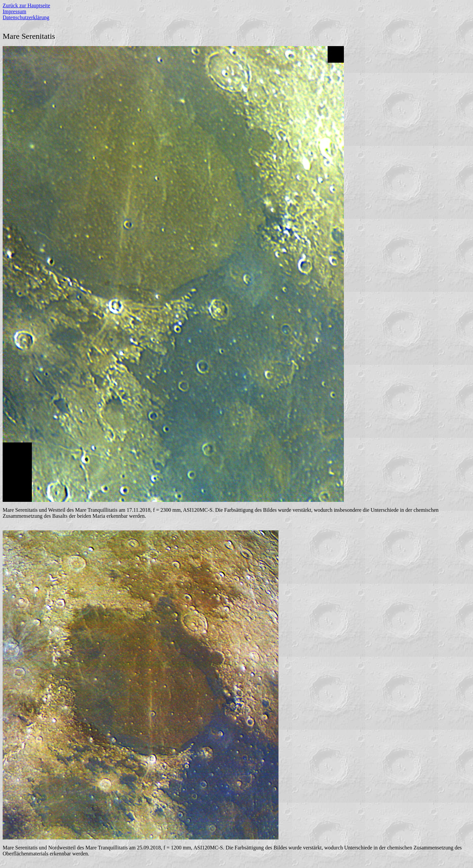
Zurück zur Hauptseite (26, 5)
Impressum (14, 11)
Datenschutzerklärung (26, 17)
